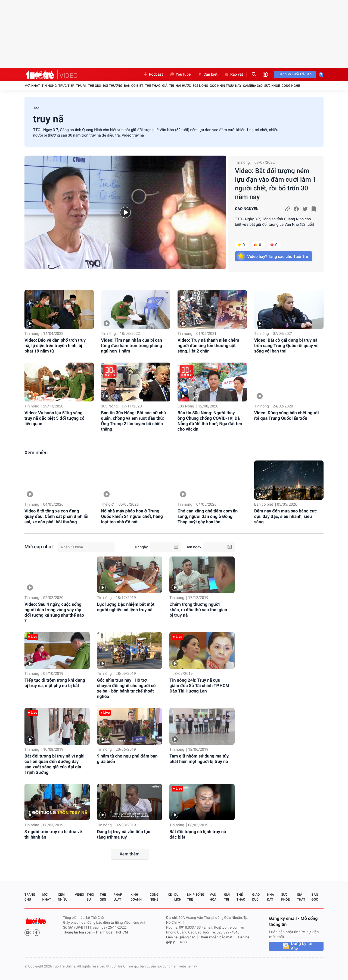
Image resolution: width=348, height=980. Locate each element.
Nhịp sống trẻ (196, 897)
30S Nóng (200, 86)
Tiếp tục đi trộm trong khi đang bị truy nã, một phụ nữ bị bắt (55, 683)
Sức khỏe (272, 86)
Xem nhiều (36, 453)
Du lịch (178, 897)
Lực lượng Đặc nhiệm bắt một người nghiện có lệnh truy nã (126, 607)
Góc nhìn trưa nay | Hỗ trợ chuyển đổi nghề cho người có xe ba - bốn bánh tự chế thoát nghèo (126, 688)
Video (79, 895)
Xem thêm (130, 854)
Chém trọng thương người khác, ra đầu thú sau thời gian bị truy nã (198, 610)
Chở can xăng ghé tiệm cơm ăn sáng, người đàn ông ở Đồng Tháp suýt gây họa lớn (208, 516)
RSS (184, 942)
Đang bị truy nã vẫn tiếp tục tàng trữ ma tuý (124, 834)
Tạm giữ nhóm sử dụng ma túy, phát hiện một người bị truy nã (199, 759)
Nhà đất (270, 897)
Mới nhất (32, 86)
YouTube (180, 75)
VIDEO (69, 76)
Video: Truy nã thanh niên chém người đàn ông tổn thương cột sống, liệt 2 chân (208, 346)
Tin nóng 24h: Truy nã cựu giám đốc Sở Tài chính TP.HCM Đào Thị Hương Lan (199, 686)
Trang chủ (30, 897)
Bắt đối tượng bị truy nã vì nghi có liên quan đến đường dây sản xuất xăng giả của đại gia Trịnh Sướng (55, 764)
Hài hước (183, 86)
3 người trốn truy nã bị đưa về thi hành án (53, 834)
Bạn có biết (134, 86)
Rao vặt (234, 75)
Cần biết (207, 75)
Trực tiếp (66, 86)
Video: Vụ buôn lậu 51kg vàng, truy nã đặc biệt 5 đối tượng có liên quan (54, 418)
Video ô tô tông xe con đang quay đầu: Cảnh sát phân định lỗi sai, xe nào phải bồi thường (56, 516)
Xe (170, 895)
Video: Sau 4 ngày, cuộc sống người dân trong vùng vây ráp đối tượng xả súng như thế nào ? (54, 612)
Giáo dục (256, 897)
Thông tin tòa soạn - (79, 933)
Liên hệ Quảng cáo (181, 937)
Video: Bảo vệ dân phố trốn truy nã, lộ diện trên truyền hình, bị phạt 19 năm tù (55, 346)
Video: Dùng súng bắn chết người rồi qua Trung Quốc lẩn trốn (287, 415)
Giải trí (168, 86)
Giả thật (301, 897)
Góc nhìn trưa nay (226, 86)
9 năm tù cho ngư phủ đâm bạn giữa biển (127, 759)
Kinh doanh (136, 897)
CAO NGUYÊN (247, 209)
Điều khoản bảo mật (217, 937)
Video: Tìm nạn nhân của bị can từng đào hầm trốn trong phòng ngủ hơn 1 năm (132, 346)
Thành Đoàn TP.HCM (112, 933)
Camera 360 (253, 86)
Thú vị (81, 86)
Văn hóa (213, 897)
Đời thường (113, 86)
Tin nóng (49, 86)
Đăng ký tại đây (302, 946)
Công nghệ (291, 86)
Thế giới (94, 86)
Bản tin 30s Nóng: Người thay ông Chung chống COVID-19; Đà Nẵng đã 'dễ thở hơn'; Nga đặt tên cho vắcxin (210, 421)
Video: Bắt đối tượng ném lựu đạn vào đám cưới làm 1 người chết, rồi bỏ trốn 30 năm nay (276, 184)
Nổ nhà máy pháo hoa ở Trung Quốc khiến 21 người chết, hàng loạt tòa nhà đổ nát (132, 516)
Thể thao (153, 86)
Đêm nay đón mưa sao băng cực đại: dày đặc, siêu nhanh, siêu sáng (286, 516)
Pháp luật (118, 897)
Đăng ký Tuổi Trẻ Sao (295, 74)
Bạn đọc (315, 897)
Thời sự (91, 897)
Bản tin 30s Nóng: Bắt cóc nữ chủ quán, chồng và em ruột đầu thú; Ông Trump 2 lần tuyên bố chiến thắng (134, 421)
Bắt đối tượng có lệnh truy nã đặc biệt (198, 834)
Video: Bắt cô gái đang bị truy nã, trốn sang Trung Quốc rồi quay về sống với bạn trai (286, 346)
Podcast (153, 75)
